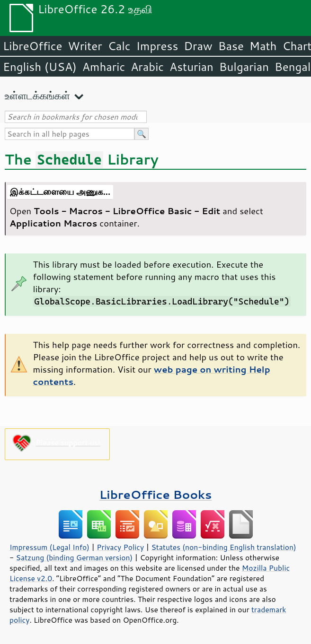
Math (263, 46)
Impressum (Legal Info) (49, 547)
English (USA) (40, 67)
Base (231, 46)
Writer (85, 46)
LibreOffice (32, 46)
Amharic (104, 67)
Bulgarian (244, 67)
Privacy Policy (120, 547)
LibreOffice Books (156, 494)
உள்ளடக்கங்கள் (37, 95)
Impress (157, 46)
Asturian (191, 67)
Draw (198, 46)
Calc (119, 46)
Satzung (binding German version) (75, 557)
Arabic (147, 67)
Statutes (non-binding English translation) (223, 547)
